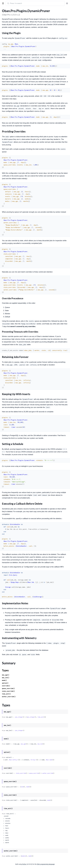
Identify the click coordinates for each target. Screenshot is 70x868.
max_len (40, 744)
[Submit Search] (8, 4)
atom (22, 787)
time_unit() (6, 694)
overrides (5, 495)
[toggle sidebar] (3, 3)
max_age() (6, 675)
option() (5, 683)
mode (28, 787)
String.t (33, 760)
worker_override (48, 773)
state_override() (8, 691)
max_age (23, 744)
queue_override (34, 773)
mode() (4, 680)
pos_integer (19, 717)
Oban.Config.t (13, 760)
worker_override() (9, 697)
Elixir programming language (46, 864)
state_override (21, 773)
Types (5, 670)
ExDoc (24, 864)
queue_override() (8, 688)
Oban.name (49, 760)
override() (6, 686)
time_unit (41, 717)
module (24, 856)
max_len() (6, 678)
